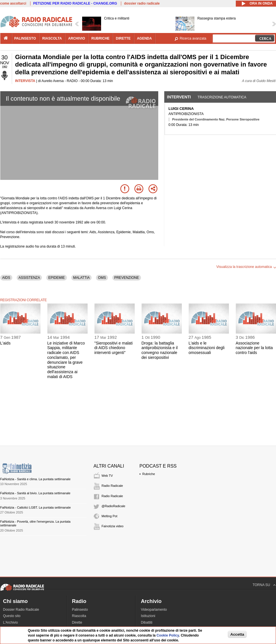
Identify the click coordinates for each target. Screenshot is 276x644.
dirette (123, 38)
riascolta (52, 38)
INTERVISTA (25, 81)
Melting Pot (110, 516)
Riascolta (79, 616)
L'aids (5, 343)
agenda (144, 38)
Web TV (107, 476)
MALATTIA (82, 278)
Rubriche (149, 474)
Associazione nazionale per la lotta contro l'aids (254, 348)
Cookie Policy (168, 635)
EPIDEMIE (56, 278)
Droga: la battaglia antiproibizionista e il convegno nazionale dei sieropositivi (160, 350)
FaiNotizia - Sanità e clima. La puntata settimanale (35, 479)
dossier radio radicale (142, 3)
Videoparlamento (154, 610)
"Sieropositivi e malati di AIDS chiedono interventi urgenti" (114, 348)
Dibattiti (147, 622)
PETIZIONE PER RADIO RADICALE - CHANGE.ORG (75, 3)
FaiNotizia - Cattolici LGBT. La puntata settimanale (36, 507)
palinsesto (25, 38)
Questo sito (12, 616)
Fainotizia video (113, 526)
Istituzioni (148, 616)
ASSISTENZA (29, 278)
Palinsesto (80, 610)
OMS (102, 278)
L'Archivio (11, 622)
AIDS (6, 278)
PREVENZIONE (127, 278)
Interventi (179, 97)
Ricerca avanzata (193, 38)
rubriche (100, 38)
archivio (77, 38)
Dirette (77, 622)
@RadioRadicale (114, 506)
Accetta (237, 634)
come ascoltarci (13, 3)
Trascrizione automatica (222, 97)
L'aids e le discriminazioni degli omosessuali (207, 348)
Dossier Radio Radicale (21, 610)
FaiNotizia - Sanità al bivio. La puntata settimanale (35, 493)
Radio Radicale (112, 486)
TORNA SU (261, 585)
